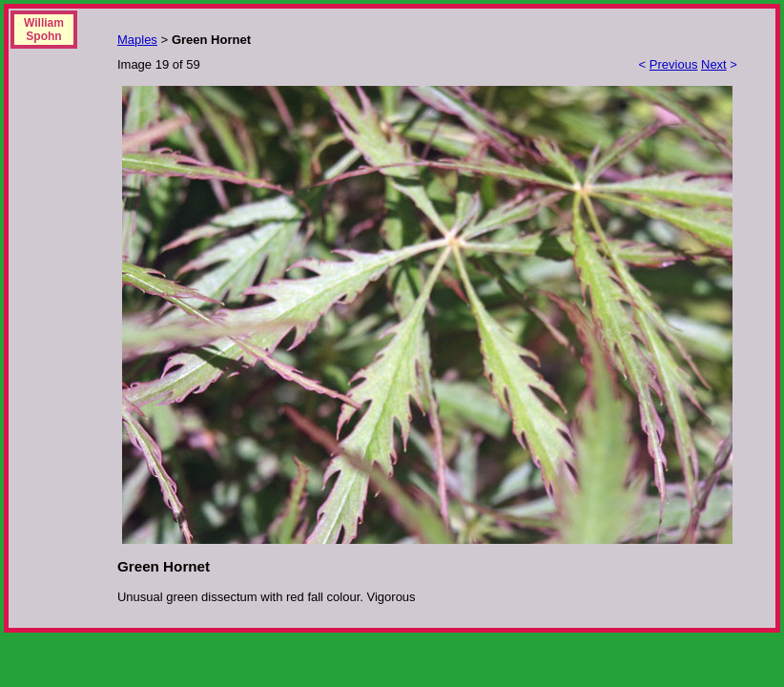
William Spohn (44, 30)
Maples (137, 40)
